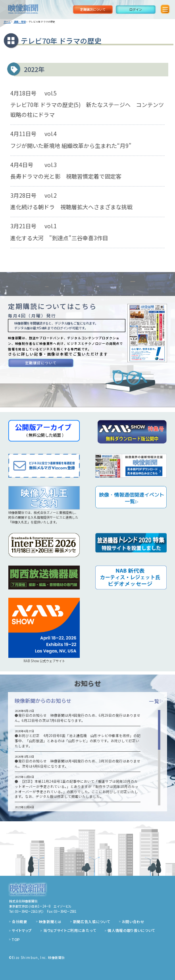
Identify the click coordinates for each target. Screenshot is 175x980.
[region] (87, 758)
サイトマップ (22, 930)
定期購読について (93, 9)
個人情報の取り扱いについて (131, 930)
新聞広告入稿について (92, 922)
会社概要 (20, 922)
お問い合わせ (133, 922)
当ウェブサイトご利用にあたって (70, 930)
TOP (16, 940)
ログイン (136, 9)
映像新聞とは (50, 922)
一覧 (156, 701)
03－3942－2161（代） (29, 911)
